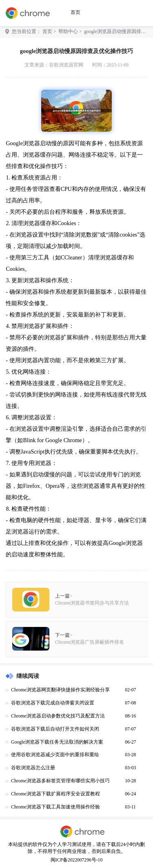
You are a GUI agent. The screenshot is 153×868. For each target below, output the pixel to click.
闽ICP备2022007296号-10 (76, 860)
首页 (75, 12)
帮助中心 (68, 32)
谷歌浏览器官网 (66, 65)
